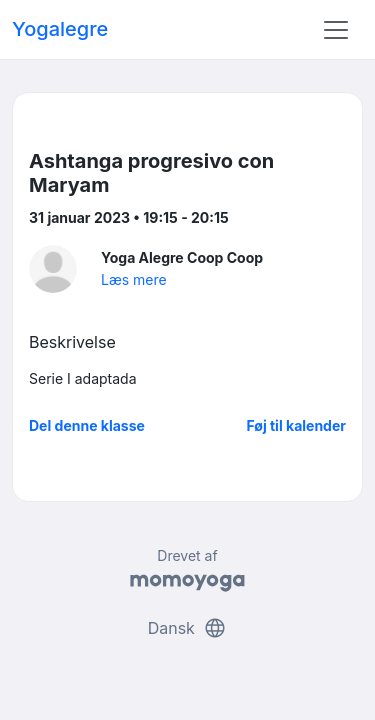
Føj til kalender (296, 425)
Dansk (188, 628)
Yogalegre (60, 29)
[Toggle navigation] (336, 30)
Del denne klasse (87, 425)
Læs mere (134, 279)
